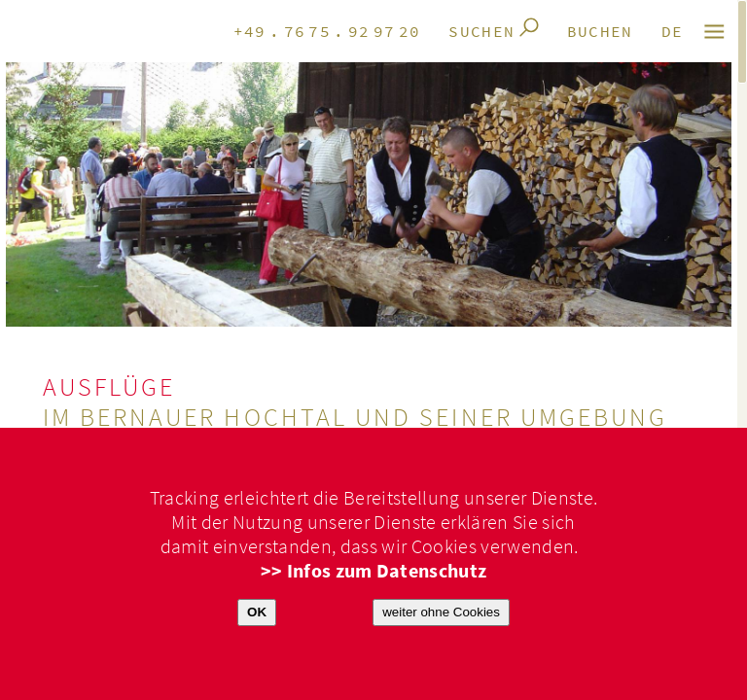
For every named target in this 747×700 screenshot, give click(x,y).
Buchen (600, 33)
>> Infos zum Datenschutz (374, 571)
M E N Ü (715, 32)
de (673, 33)
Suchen (481, 33)
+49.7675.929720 (327, 33)
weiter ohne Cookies (441, 612)
